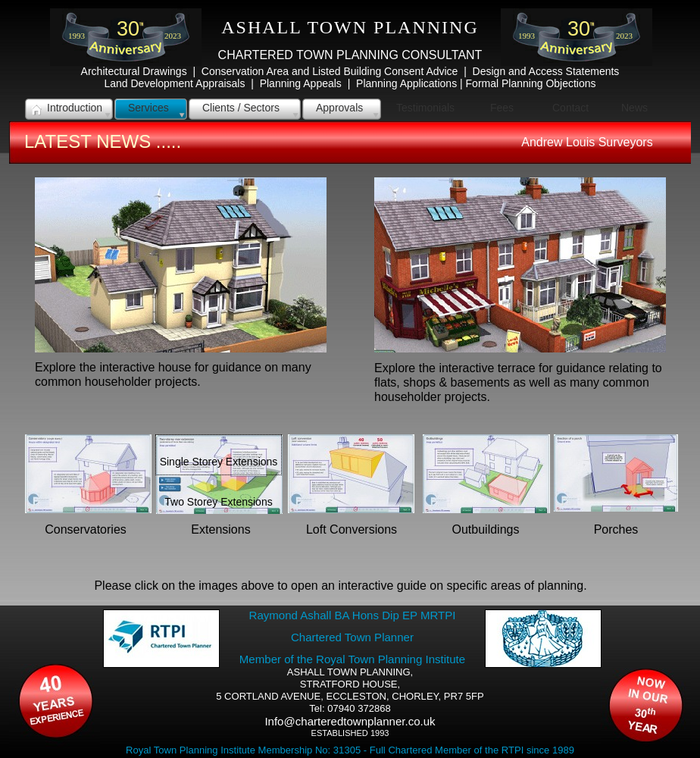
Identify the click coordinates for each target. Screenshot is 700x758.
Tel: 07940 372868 (350, 708)
